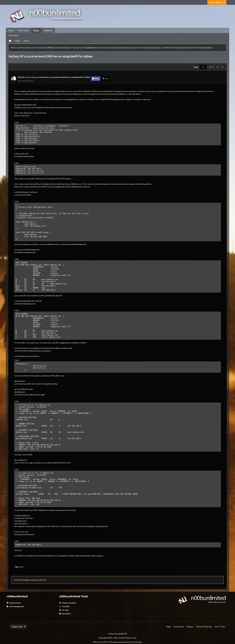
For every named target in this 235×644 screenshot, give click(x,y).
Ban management (15, 606)
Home (11, 30)
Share (96, 79)
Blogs (36, 30)
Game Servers (14, 603)
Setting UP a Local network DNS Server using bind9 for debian (65, 77)
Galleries (48, 30)
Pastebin (64, 606)
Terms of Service (204, 627)
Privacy (190, 627)
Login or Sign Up (217, 2)
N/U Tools (24, 30)
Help (169, 627)
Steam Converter (68, 603)
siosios (21, 77)
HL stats (64, 610)
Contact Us (179, 627)
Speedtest (65, 614)
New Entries (14, 35)
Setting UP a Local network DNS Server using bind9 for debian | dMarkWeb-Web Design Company (65, 556)
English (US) (19, 627)
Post (105, 79)
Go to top (220, 627)
